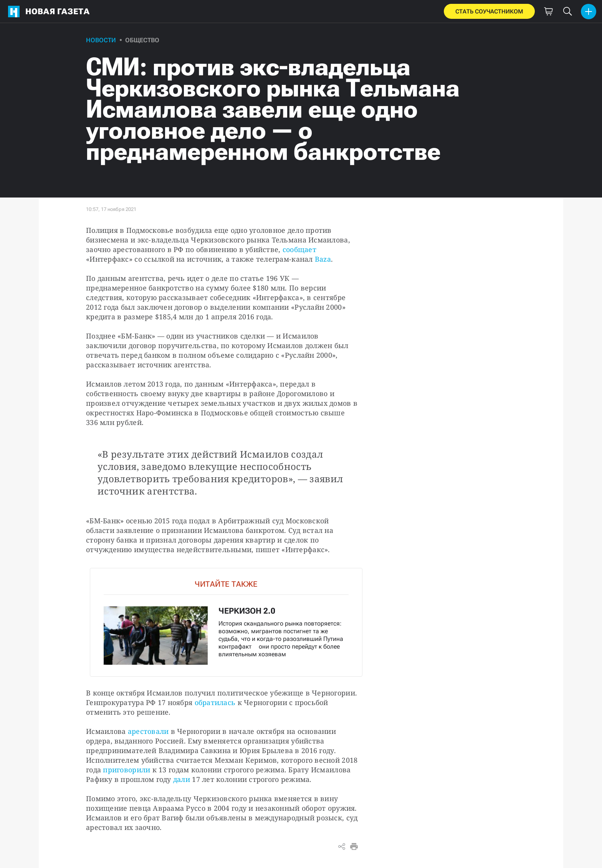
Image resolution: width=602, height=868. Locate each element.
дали (182, 779)
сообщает (299, 249)
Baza (323, 259)
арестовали (148, 731)
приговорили (127, 770)
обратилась (215, 702)
